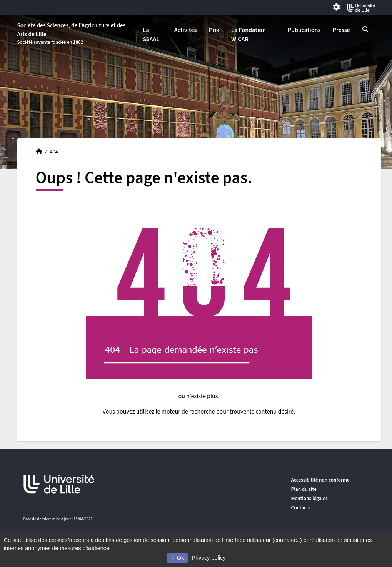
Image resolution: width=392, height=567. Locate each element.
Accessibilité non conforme (320, 480)
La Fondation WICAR (249, 35)
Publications (304, 30)
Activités (186, 30)
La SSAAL (151, 35)
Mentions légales (309, 498)
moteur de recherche (188, 412)
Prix (214, 30)
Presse (341, 30)
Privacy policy (209, 558)
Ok (177, 558)
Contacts (301, 508)
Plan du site (304, 489)
